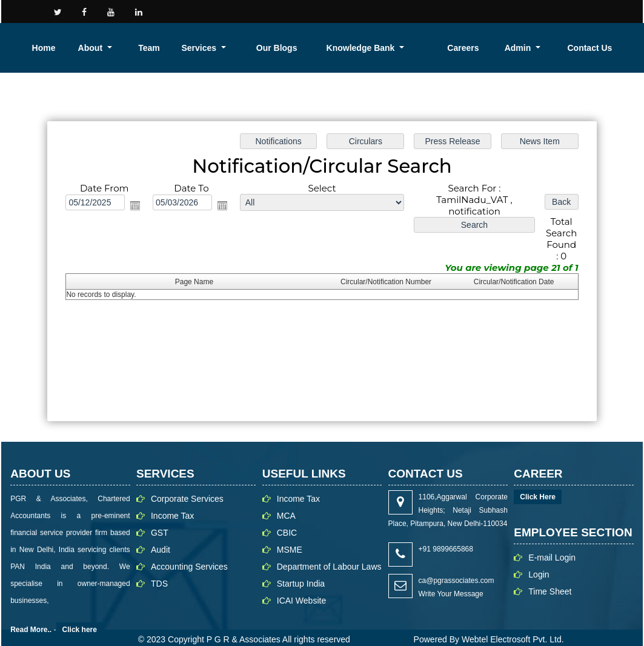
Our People (537, 11)
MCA (286, 503)
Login (594, 11)
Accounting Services (189, 554)
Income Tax (172, 503)
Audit (161, 537)
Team (334, 48)
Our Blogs (420, 48)
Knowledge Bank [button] (476, 48)
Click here (80, 617)
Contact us (417, 11)
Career (476, 11)
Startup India (301, 571)
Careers (545, 48)
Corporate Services (187, 486)
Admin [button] (584, 48)
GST (160, 520)
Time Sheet (550, 579)
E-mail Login (552, 545)
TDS (159, 571)
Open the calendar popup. (135, 193)
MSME (290, 537)
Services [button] (373, 48)
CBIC (287, 520)
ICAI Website (301, 588)
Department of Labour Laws (329, 554)
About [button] (293, 48)
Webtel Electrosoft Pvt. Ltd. (513, 627)
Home (258, 48)
